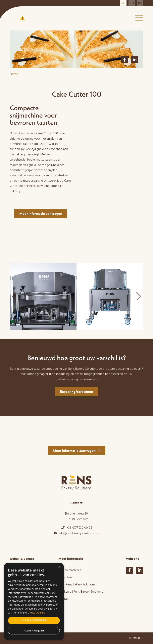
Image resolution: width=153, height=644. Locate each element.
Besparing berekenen (76, 392)
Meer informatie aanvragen (41, 213)
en (132, 3)
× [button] (59, 567)
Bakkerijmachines (70, 570)
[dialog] (34, 601)
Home (14, 74)
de (140, 3)
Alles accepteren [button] (34, 620)
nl (123, 3)
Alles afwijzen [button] (34, 631)
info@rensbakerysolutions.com (77, 533)
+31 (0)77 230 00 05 (77, 528)
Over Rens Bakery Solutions (77, 585)
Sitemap (135, 638)
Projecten (65, 577)
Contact (64, 599)
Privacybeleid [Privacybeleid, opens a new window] (37, 613)
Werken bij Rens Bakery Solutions (81, 592)
